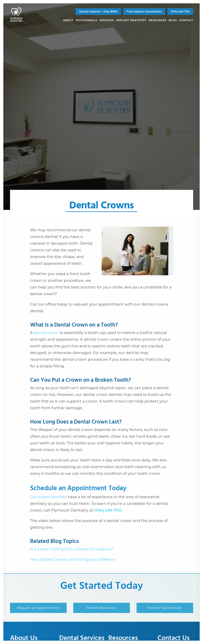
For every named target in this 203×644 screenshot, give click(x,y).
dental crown (46, 333)
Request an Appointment (38, 608)
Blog (173, 20)
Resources (158, 20)
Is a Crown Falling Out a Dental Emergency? (72, 549)
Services (107, 20)
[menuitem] (98, 12)
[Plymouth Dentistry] (16, 15)
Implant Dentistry (131, 20)
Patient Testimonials (165, 608)
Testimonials (86, 20)
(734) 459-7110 (180, 12)
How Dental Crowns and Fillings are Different (73, 559)
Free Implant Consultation (144, 12)
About (68, 20)
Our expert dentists (48, 497)
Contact (186, 20)
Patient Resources (101, 608)
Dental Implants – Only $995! (98, 12)
